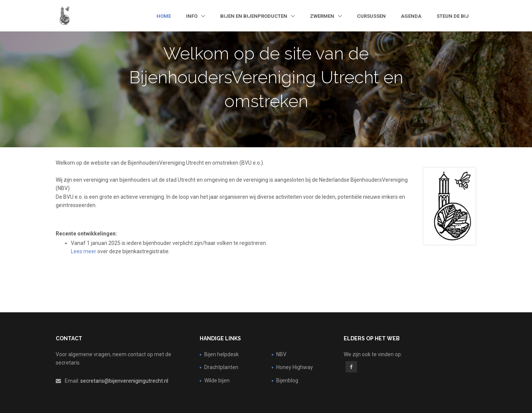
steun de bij (453, 16)
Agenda (411, 16)
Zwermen (323, 16)
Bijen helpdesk (221, 354)
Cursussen (371, 16)
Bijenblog (287, 380)
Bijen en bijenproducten (254, 16)
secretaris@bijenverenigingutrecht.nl (124, 381)
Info (192, 16)
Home (164, 16)
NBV (281, 354)
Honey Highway (295, 367)
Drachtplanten (221, 367)
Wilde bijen (217, 380)
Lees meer (84, 251)
